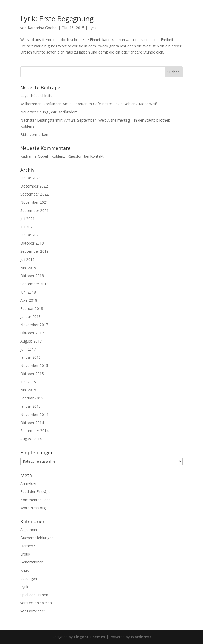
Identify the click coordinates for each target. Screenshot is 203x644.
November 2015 (34, 365)
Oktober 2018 (32, 276)
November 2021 (34, 202)
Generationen (32, 562)
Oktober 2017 (32, 333)
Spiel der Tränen (34, 595)
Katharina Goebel (43, 28)
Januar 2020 (31, 235)
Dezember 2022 (34, 186)
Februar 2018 (32, 308)
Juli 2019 (27, 259)
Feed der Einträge (35, 492)
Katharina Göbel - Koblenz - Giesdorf (52, 156)
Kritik (25, 570)
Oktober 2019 (32, 243)
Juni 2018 (28, 292)
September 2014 (34, 431)
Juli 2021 (27, 219)
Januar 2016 (31, 357)
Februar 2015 (32, 398)
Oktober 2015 (32, 374)
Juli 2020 (27, 227)
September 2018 (34, 284)
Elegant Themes (89, 637)
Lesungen (29, 578)
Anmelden (29, 483)
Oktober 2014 (32, 423)
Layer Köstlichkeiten (38, 96)
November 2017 (34, 325)
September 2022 (34, 194)
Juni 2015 (28, 382)
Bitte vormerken (34, 134)
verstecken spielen (36, 603)
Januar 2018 (31, 316)
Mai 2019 (28, 268)
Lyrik (93, 28)
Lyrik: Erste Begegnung (57, 19)
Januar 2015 (31, 406)
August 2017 (31, 341)
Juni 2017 (28, 349)
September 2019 (34, 251)
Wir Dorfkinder (33, 611)
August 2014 (31, 439)
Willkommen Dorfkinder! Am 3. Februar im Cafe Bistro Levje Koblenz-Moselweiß (89, 104)
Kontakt (97, 156)
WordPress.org (33, 508)
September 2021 (34, 210)
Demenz (28, 546)
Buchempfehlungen (37, 538)
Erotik (25, 554)
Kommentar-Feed (36, 500)
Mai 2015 (28, 390)
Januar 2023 (31, 178)
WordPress (141, 637)
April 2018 (29, 300)
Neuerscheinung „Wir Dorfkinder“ (49, 112)
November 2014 (34, 414)
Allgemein (29, 529)
